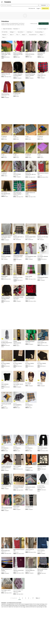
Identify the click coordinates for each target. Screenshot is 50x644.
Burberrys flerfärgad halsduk (6, 256)
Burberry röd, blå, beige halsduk (43, 237)
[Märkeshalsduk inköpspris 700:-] (43, 166)
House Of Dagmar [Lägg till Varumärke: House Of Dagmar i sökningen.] (29, 569)
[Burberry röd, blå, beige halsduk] (43, 229)
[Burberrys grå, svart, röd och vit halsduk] (19, 229)
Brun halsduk (28, 383)
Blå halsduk (40, 383)
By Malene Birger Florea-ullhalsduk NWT (7, 343)
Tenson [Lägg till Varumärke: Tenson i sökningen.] (3, 362)
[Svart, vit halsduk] (19, 460)
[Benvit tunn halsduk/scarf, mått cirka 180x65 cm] (31, 166)
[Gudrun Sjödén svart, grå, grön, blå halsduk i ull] (43, 335)
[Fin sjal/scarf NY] (19, 87)
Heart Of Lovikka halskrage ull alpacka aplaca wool (18, 591)
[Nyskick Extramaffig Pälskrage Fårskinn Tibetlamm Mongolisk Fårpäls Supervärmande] (7, 290)
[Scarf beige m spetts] (7, 583)
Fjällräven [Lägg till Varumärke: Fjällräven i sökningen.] (15, 569)
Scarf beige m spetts (6, 590)
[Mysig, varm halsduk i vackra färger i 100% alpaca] (7, 46)
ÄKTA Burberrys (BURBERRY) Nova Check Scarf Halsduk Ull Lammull (31, 405)
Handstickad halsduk (30, 341)
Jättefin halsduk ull (30, 549)
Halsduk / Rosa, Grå (6, 74)
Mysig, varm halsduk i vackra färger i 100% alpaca (6, 54)
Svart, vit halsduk (17, 466)
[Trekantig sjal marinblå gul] (7, 397)
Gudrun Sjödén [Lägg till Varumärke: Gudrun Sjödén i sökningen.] (40, 341)
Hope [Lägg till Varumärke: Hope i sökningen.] (14, 173)
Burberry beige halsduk (31, 237)
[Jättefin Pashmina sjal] (7, 479)
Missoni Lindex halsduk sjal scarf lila (42, 570)
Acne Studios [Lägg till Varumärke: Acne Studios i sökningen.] (40, 255)
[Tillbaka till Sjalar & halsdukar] (2, 29)
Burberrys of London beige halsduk (18, 277)
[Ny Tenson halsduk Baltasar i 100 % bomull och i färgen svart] (43, 356)
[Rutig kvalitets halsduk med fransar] (19, 290)
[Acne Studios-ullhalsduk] (43, 249)
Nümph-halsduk (29, 276)
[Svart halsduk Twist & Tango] (19, 376)
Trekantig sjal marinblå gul (6, 404)
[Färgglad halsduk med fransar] (31, 186)
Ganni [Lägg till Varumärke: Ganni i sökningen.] (2, 383)
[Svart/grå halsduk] (31, 500)
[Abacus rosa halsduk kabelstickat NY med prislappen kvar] (19, 46)
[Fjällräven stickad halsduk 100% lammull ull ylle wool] (19, 562)
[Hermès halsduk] (31, 460)
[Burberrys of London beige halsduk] (19, 270)
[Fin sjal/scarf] (7, 130)
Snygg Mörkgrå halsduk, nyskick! (43, 277)
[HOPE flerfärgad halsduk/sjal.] (19, 166)
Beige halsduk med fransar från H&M (5, 551)
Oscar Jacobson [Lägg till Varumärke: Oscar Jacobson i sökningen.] (41, 549)
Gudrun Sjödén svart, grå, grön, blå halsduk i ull (43, 343)
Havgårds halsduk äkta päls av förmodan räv (6, 467)
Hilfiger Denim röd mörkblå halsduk (41, 75)
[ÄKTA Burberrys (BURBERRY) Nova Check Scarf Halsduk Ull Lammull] (31, 397)
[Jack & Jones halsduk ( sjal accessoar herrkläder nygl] (43, 440)
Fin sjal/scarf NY (17, 94)
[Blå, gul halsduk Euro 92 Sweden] (7, 562)
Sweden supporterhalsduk (17, 342)
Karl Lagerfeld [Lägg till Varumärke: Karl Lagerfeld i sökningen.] (4, 192)
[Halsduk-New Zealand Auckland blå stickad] (19, 249)
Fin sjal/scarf (4, 136)
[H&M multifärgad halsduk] (7, 500)
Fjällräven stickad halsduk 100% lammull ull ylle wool (19, 570)
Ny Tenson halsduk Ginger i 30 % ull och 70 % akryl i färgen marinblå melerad (19, 363)
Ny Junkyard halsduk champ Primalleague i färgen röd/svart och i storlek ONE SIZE (30, 298)
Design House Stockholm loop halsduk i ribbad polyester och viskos (7, 236)
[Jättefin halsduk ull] (31, 543)
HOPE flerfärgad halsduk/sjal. (17, 174)
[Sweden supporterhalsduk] (19, 335)
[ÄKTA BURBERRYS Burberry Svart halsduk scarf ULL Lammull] (19, 397)
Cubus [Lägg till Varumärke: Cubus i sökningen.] (39, 276)
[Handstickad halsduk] (31, 335)
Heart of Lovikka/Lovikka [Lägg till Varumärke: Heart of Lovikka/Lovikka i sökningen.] (18, 590)
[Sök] (39, 5)
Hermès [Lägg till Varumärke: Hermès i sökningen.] (27, 466)
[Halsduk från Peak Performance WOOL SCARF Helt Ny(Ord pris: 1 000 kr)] (7, 87)
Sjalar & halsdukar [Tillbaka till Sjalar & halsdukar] (7, 29)
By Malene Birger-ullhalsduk (41, 487)
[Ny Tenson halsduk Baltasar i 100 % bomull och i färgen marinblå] (31, 356)
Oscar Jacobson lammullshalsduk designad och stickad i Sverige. (43, 551)
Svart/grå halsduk (29, 507)
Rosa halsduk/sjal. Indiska (31, 256)
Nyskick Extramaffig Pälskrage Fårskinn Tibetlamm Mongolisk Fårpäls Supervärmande (7, 298)
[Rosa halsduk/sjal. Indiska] (31, 249)
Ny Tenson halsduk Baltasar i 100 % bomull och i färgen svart (42, 363)
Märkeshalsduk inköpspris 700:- (43, 174)
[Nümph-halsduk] (31, 270)
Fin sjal (15, 136)
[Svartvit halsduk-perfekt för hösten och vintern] (19, 479)
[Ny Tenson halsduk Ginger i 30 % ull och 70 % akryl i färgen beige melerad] (7, 356)
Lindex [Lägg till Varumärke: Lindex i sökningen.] (27, 486)
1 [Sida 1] (20, 598)
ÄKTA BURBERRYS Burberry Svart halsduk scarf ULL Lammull (18, 405)
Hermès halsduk (29, 467)
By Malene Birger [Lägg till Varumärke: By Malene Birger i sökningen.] (5, 341)
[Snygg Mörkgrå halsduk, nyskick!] (43, 270)
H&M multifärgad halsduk (7, 508)
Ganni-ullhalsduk (5, 384)
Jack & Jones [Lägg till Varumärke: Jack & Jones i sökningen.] (40, 447)
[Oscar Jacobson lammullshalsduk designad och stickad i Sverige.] (43, 543)
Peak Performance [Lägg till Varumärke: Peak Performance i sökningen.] (5, 93)
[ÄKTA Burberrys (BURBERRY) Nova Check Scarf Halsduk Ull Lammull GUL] (31, 440)
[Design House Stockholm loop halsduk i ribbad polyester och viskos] (7, 229)
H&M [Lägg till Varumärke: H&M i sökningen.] (2, 506)
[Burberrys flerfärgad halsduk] (7, 249)
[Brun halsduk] (31, 376)
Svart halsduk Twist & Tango (18, 384)
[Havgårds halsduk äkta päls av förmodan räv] (7, 460)
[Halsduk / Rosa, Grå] (7, 67)
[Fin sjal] (19, 130)
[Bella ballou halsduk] (43, 460)
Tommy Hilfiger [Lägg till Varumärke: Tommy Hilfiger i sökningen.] (40, 74)
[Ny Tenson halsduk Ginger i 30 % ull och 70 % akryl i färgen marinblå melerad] (19, 356)
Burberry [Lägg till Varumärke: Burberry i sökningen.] (15, 235)
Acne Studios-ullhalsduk (43, 256)
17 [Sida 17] (33, 598)
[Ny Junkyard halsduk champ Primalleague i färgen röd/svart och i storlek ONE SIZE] (31, 290)
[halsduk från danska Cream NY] (31, 46)
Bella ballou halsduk (42, 466)
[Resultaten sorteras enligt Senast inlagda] (43, 29)
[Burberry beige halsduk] (31, 229)
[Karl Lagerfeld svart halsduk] (7, 186)
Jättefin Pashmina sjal (6, 486)
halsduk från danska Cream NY (30, 54)
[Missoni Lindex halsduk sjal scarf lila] (43, 562)
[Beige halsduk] (7, 270)
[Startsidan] (8, 2)
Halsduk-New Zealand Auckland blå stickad (18, 256)
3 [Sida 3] (25, 598)
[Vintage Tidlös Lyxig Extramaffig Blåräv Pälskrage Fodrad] (19, 67)
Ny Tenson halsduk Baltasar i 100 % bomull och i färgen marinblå (30, 363)
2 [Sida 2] (22, 598)
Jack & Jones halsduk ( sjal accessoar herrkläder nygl (43, 448)
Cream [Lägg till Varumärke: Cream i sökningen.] (27, 53)
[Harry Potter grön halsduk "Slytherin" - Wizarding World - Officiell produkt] (19, 186)
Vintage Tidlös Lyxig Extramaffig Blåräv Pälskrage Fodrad (18, 75)
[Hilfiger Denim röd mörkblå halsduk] (43, 67)
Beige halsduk (4, 276)
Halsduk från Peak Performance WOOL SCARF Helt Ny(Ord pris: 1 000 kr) (7, 95)
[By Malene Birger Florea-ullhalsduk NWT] (7, 335)
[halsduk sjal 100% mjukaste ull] (43, 46)
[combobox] (21, 5)
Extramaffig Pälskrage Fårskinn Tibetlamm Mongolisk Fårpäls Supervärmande (30, 75)
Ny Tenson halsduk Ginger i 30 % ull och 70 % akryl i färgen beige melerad (6, 363)
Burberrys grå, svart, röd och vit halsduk (19, 237)
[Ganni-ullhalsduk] (7, 376)
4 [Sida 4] (29, 598)
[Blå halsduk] (43, 376)
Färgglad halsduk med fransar (30, 193)
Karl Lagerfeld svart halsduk (6, 194)
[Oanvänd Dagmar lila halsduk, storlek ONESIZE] (31, 562)
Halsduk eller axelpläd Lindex (30, 487)
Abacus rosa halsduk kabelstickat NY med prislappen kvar (18, 54)
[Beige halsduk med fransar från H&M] (7, 543)
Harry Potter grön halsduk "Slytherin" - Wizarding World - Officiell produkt (18, 193)
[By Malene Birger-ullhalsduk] (43, 479)
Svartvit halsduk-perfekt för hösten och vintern (19, 487)
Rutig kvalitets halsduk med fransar (18, 298)
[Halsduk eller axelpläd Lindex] (31, 479)
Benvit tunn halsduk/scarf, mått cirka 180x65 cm (31, 174)
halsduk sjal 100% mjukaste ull (41, 54)
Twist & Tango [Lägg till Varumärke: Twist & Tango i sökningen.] (16, 383)
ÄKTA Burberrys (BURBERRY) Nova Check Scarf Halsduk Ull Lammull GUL (31, 448)
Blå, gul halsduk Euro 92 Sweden (6, 570)
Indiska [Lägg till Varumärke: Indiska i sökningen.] (27, 255)
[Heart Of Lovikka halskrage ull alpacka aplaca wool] (19, 583)
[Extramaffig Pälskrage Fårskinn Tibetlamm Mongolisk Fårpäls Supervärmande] (31, 67)
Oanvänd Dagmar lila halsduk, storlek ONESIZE (31, 570)
